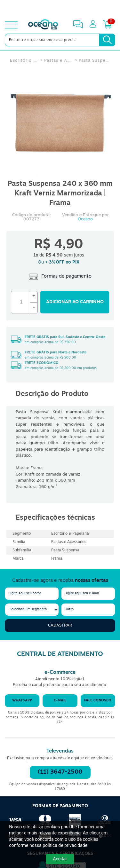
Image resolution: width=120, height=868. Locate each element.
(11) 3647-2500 (60, 772)
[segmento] (32, 610)
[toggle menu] (11, 25)
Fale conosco (98, 701)
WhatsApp (22, 701)
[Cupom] (60, 8)
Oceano (85, 219)
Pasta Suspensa (95, 61)
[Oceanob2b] (43, 25)
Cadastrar (60, 625)
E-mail (60, 701)
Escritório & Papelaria (24, 61)
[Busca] (107, 40)
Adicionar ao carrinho (75, 302)
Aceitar (60, 859)
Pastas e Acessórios (58, 61)
